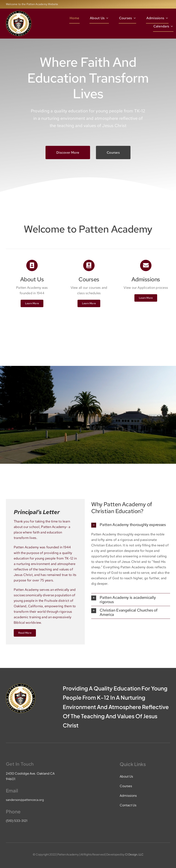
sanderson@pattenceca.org (25, 800)
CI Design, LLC (134, 854)
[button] (131, 525)
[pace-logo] (19, 12)
